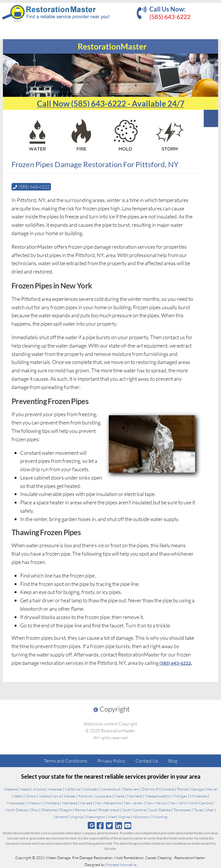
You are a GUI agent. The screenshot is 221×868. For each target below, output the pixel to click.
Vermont (61, 817)
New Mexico (156, 803)
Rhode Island (109, 810)
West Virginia (119, 817)
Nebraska (69, 803)
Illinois (31, 796)
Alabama (10, 789)
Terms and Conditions (66, 761)
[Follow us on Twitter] (109, 825)
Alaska (25, 789)
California (73, 789)
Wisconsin (141, 817)
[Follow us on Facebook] (100, 825)
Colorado (91, 789)
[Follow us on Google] (91, 825)
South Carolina (134, 810)
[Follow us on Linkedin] (119, 825)
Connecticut (111, 789)
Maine (119, 796)
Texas (198, 810)
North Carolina (200, 803)
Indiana (45, 796)
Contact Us (147, 761)
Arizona (39, 789)
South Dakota (159, 810)
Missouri (35, 803)
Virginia (77, 817)
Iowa (57, 796)
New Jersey (134, 803)
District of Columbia (158, 789)
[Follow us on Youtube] (128, 825)
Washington (95, 817)
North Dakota (16, 810)
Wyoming (160, 817)
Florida (182, 789)
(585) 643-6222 (170, 17)
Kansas (70, 796)
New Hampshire (108, 803)
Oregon (66, 810)
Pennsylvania (85, 810)
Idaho (18, 796)
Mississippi (16, 803)
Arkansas (55, 789)
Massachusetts (157, 796)
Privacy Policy (111, 761)
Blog (173, 761)
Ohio (34, 810)
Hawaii (212, 789)
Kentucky (86, 796)
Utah (210, 810)
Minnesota (199, 796)
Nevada (86, 803)
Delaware (131, 789)
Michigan (180, 796)
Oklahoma (49, 810)
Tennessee (182, 810)
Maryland (135, 796)
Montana (52, 803)
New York (177, 803)
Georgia (197, 789)
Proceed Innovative (121, 865)
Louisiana (104, 796)
